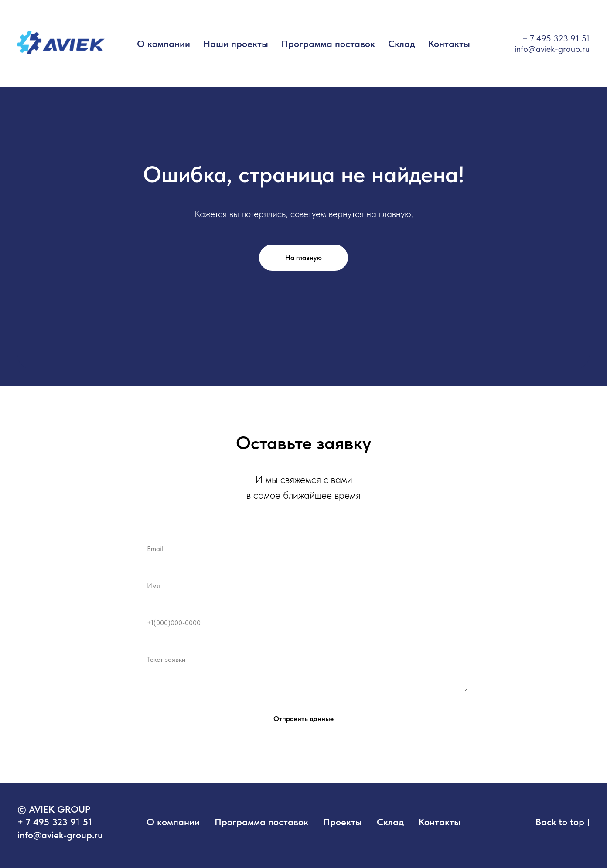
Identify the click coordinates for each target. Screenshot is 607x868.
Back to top (563, 822)
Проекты (343, 822)
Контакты (449, 44)
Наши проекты (236, 44)
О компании (164, 44)
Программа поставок (328, 44)
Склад (402, 44)
